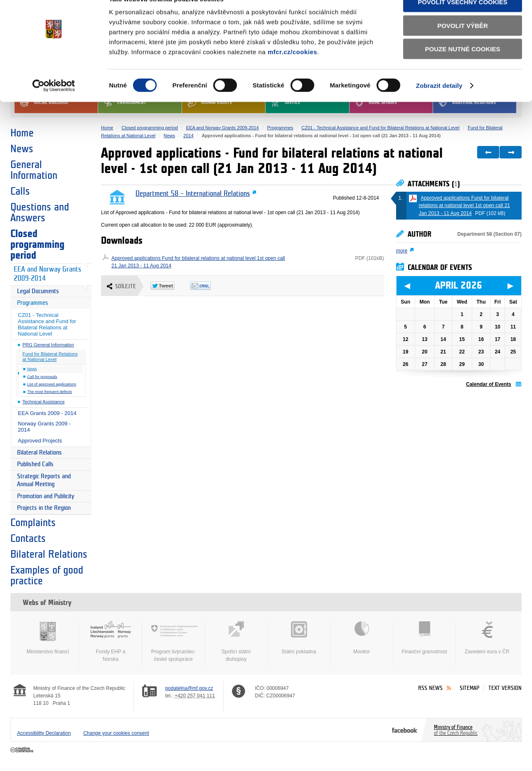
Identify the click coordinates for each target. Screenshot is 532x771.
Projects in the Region (44, 508)
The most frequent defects (49, 392)
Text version (505, 688)
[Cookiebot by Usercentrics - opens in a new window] (54, 104)
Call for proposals (42, 377)
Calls (20, 191)
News (22, 149)
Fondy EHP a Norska (111, 642)
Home (22, 133)
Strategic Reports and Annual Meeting (44, 481)
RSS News (430, 688)
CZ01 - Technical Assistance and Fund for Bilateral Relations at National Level (47, 324)
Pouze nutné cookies (463, 67)
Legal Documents (38, 291)
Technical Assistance (44, 402)
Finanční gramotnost (424, 638)
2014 (188, 136)
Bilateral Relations (39, 453)
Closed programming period (37, 245)
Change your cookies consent (116, 733)
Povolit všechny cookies (463, 20)
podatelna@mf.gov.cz (189, 688)
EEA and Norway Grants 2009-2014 (47, 274)
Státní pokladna (299, 638)
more (402, 251)
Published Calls (35, 464)
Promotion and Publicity (46, 496)
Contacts (28, 539)
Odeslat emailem (210, 286)
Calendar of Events (489, 384)
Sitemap (469, 688)
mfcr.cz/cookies (292, 70)
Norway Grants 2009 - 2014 (44, 427)
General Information (34, 170)
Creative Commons (23, 750)
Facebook (405, 730)
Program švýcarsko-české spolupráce (173, 642)
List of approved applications (52, 384)
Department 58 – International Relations (193, 194)
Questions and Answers (40, 213)
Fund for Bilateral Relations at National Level (50, 357)
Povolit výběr (463, 44)
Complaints (33, 523)
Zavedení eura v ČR (487, 638)
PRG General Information (48, 345)
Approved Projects (40, 441)
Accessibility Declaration (44, 733)
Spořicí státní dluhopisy (236, 642)
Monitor (362, 638)
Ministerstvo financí (48, 638)
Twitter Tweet (170, 286)
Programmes (33, 303)
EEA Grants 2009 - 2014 (47, 413)
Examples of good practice (47, 576)
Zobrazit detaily (439, 104)
